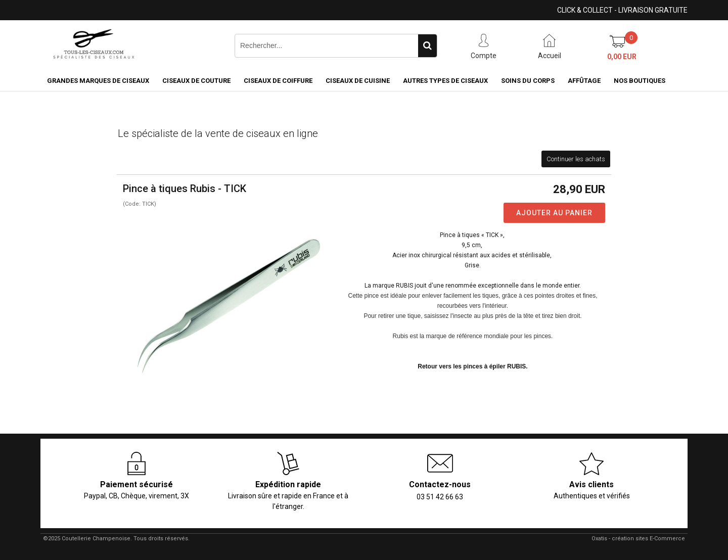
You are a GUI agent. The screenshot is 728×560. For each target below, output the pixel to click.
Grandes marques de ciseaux (98, 81)
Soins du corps (528, 81)
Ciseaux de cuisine (358, 81)
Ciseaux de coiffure (278, 81)
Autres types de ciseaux (445, 81)
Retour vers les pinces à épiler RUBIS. (472, 366)
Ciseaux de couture (196, 81)
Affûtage (584, 81)
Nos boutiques (640, 81)
